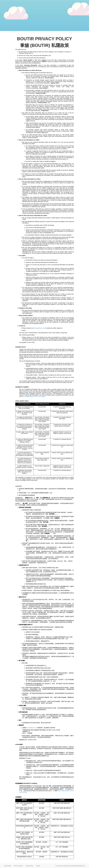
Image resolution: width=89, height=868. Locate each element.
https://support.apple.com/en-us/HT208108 (33, 396)
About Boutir (8, 866)
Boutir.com (82, 866)
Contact (38, 866)
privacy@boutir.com (39, 328)
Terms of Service (18, 866)
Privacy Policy (29, 866)
